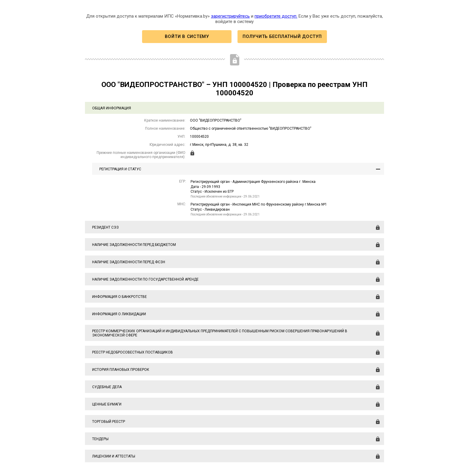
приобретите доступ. (276, 16)
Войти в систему (187, 36)
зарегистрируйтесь (230, 16)
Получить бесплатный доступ (282, 36)
